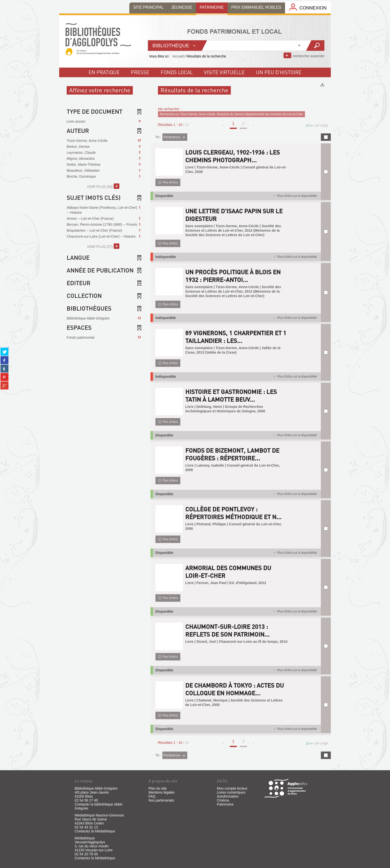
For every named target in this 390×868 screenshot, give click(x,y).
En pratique (104, 72)
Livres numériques (231, 792)
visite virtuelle (224, 72)
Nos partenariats (161, 800)
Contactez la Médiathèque (95, 831)
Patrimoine (225, 804)
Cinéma (223, 800)
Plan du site (158, 788)
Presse (140, 72)
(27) (103, 246)
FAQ (152, 796)
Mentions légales (162, 792)
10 (308, 126)
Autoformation (228, 796)
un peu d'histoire (279, 72)
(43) (103, 186)
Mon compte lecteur (232, 788)
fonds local (177, 72)
